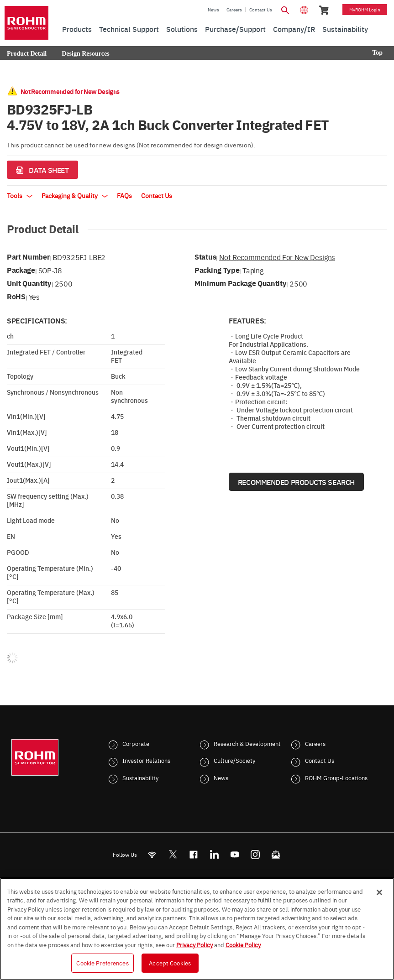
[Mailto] (276, 854)
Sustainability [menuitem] (345, 29)
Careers (234, 10)
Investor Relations (146, 760)
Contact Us (261, 10)
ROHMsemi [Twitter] (173, 854)
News (213, 10)
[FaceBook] (193, 854)
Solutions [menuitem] (182, 29)
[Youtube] (234, 854)
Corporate (136, 743)
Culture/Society (234, 760)
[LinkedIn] (214, 854)
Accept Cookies (170, 963)
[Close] (379, 892)
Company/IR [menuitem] (294, 29)
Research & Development (247, 743)
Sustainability (140, 777)
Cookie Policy (243, 944)
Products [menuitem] (77, 29)
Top (377, 53)
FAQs (124, 195)
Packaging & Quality (75, 195)
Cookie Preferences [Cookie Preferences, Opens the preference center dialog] (102, 963)
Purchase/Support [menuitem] (235, 29)
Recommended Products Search (296, 482)
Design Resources (85, 54)
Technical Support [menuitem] (129, 29)
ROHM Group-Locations (336, 777)
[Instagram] (255, 854)
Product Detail (27, 54)
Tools (20, 195)
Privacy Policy (194, 944)
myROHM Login (365, 10)
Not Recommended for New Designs (277, 257)
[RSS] (152, 854)
